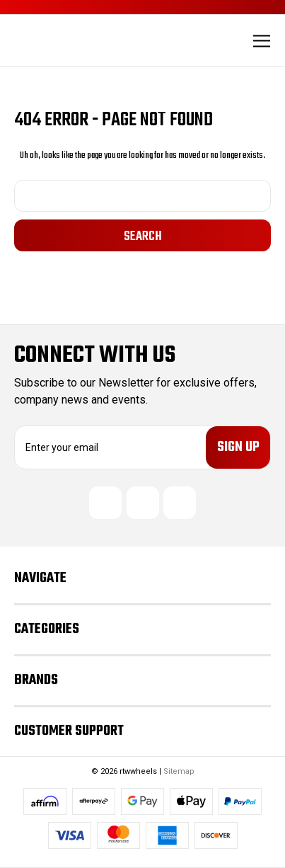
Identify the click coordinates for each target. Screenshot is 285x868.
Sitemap (179, 771)
